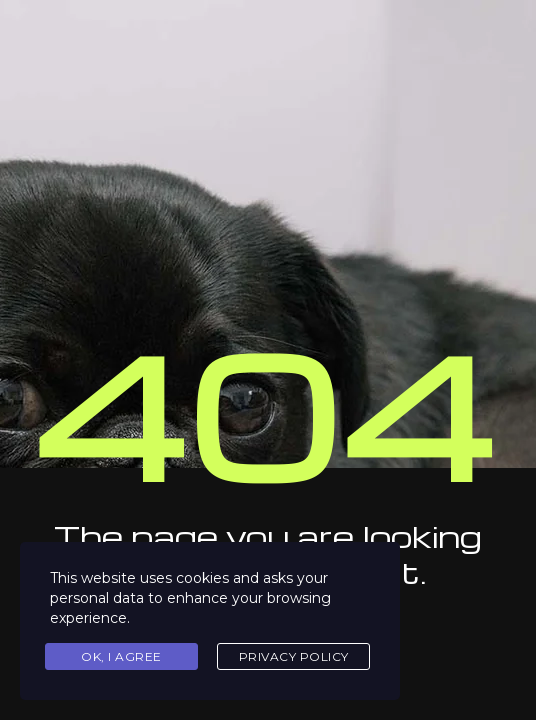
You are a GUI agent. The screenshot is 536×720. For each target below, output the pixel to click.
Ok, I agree (121, 656)
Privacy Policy (294, 656)
